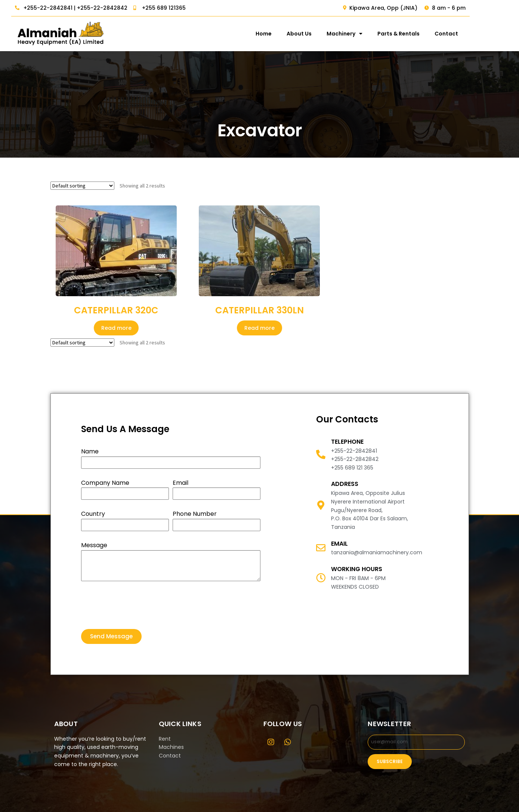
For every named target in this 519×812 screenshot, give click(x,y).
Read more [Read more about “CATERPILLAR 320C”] (116, 328)
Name (90, 451)
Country (93, 514)
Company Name (105, 483)
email (339, 544)
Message (94, 545)
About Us (338, 34)
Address (345, 484)
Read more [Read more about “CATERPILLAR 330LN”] (259, 328)
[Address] (321, 505)
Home (302, 34)
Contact (485, 34)
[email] (321, 548)
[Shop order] (82, 186)
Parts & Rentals (437, 34)
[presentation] (138, 605)
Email (180, 483)
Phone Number (195, 514)
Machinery (383, 34)
